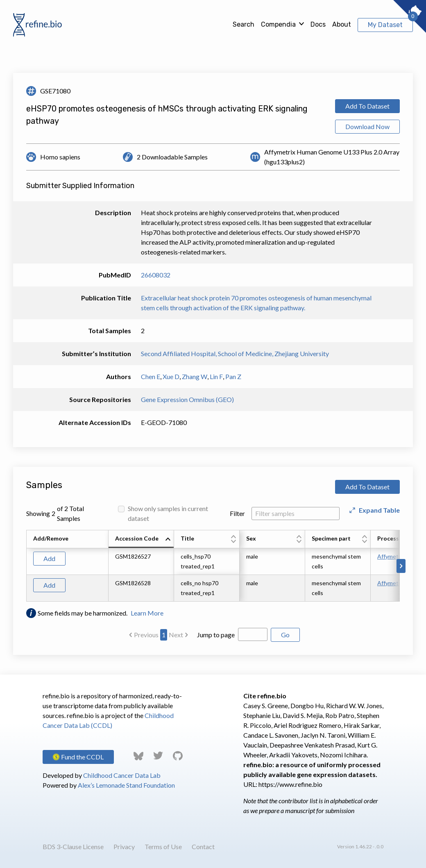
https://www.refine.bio (290, 784)
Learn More (147, 613)
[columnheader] (141, 539)
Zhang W (195, 376)
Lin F (216, 376)
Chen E (151, 376)
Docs (318, 24)
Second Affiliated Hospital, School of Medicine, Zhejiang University (235, 353)
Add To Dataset (367, 106)
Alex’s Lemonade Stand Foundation (126, 785)
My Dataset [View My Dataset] (385, 25)
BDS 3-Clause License (73, 846)
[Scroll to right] (401, 566)
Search (244, 24)
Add (49, 558)
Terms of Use (163, 846)
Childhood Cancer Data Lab (122, 775)
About (342, 24)
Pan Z (233, 376)
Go (285, 635)
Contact (203, 846)
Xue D (171, 376)
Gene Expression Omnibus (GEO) (187, 399)
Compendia (278, 24)
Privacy (124, 846)
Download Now (367, 126)
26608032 (156, 275)
